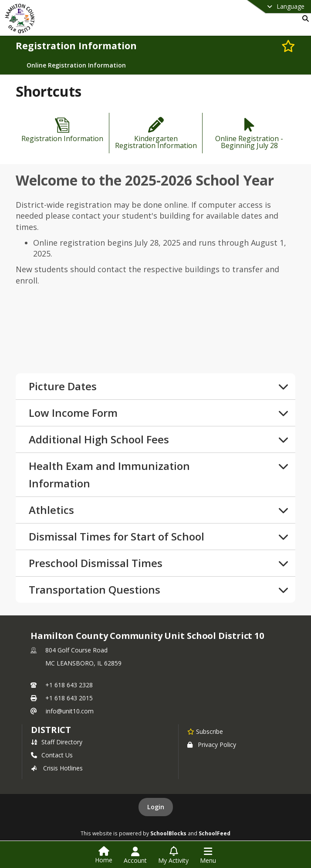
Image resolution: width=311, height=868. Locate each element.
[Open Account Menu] (135, 855)
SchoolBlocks (168, 833)
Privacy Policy (212, 745)
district (51, 730)
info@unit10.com (70, 711)
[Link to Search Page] (304, 19)
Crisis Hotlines (57, 768)
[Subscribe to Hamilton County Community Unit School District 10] (205, 731)
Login (156, 807)
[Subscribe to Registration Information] (288, 46)
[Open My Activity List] (173, 855)
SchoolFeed (215, 833)
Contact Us (52, 755)
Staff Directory (57, 742)
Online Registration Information (76, 65)
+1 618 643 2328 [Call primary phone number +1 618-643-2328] (69, 685)
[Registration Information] (62, 131)
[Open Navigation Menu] (208, 855)
